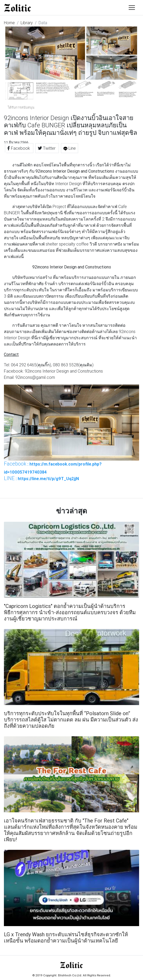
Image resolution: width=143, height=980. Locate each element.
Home (9, 23)
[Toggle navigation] (132, 8)
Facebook (19, 148)
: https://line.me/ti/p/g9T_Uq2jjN (41, 478)
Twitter (47, 148)
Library (27, 23)
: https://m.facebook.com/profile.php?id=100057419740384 (53, 468)
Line (70, 148)
